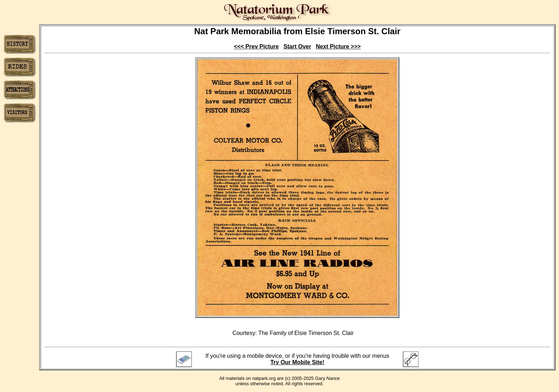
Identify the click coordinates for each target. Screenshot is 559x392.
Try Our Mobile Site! (297, 362)
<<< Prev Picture (256, 47)
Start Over (297, 47)
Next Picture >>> (338, 47)
